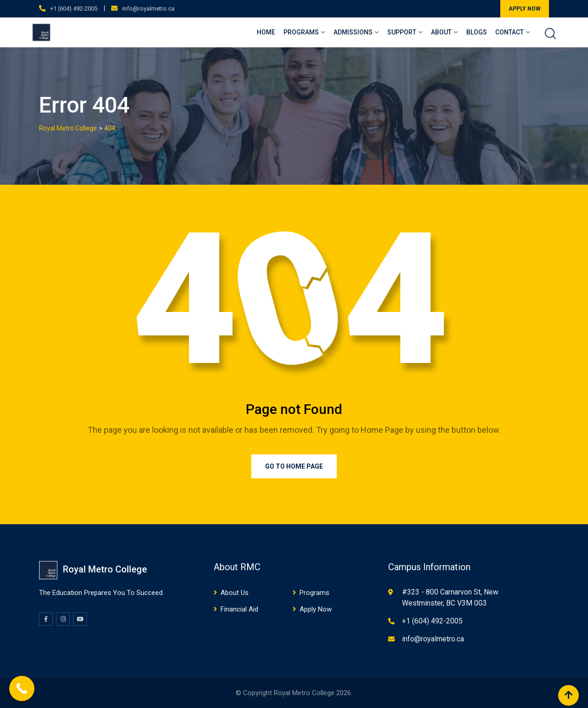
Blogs (477, 32)
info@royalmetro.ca (148, 8)
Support (402, 32)
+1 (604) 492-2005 (74, 8)
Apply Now (316, 609)
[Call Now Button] (22, 688)
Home (266, 32)
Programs (301, 32)
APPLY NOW (525, 9)
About (441, 32)
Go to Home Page (294, 466)
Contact (509, 32)
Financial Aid (239, 609)
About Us (235, 593)
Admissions (353, 32)
